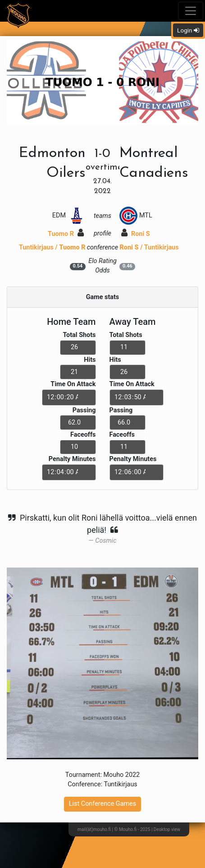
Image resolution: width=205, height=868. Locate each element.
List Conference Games (102, 804)
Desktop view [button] (167, 829)
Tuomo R (66, 234)
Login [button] (188, 30)
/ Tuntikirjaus (149, 247)
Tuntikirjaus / (52, 247)
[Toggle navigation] (191, 11)
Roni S (135, 234)
